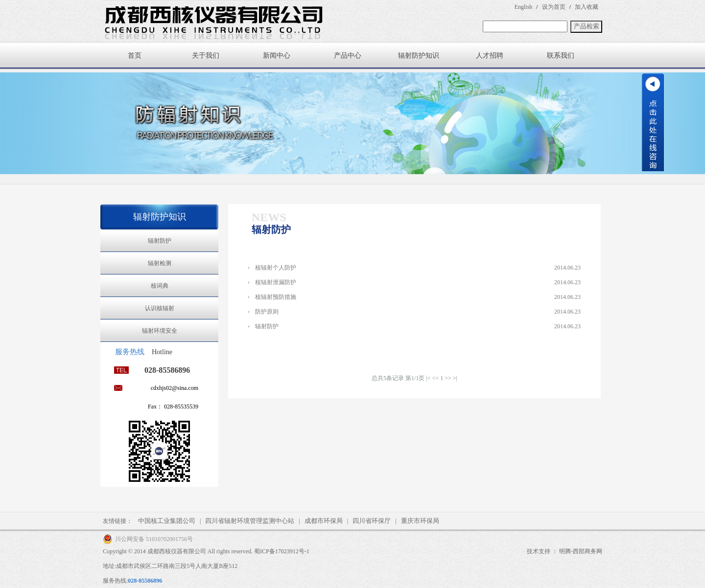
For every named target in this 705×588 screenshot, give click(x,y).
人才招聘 (490, 56)
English (524, 7)
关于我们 (206, 56)
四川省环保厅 (372, 521)
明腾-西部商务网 (581, 551)
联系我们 (561, 56)
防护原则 (267, 312)
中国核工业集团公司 (167, 521)
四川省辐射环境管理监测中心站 (250, 521)
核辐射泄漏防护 (276, 282)
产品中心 (348, 56)
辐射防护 (160, 241)
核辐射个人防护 (276, 268)
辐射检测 (160, 263)
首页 (135, 56)
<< (436, 378)
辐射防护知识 (419, 56)
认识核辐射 (160, 308)
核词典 (160, 286)
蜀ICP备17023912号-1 (282, 551)
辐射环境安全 (160, 331)
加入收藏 (587, 7)
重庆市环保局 (420, 521)
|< (428, 378)
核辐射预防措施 (276, 297)
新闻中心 (277, 56)
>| (455, 378)
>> (448, 378)
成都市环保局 (324, 521)
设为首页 (554, 7)
